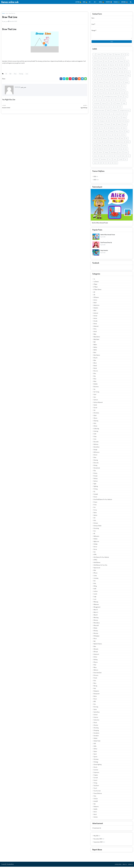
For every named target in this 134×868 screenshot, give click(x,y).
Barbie (127, 66)
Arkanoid (122, 63)
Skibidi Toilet (101, 150)
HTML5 (108, 112)
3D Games (96, 59)
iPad (102, 115)
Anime (106, 63)
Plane (127, 133)
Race (124, 136)
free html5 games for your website (111, 98)
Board (125, 70)
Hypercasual (96, 115)
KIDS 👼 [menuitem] (85, 2)
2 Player (110, 56)
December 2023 (99, 840)
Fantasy (100, 94)
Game (104, 101)
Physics (117, 133)
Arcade (111, 63)
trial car (115, 161)
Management (102, 122)
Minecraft (108, 126)
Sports (95, 154)
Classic (115, 80)
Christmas (105, 80)
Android (95, 63)
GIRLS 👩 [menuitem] (102, 2)
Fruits (126, 98)
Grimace (123, 101)
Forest (100, 98)
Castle (128, 77)
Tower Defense (104, 161)
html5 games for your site (125, 112)
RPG (127, 140)
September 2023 (99, 843)
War (126, 161)
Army (127, 63)
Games (109, 101)
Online (106, 133)
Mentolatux (102, 126)
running (99, 143)
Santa (105, 143)
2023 (96, 181)
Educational (113, 91)
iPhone (107, 115)
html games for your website (99, 112)
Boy (109, 73)
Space (121, 150)
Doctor (119, 87)
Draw (15, 74)
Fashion (106, 94)
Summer (126, 154)
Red (100, 140)
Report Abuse (97, 851)
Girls (118, 101)
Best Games (105, 70)
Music (102, 129)
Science (122, 143)
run (94, 143)
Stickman (100, 154)
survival (107, 157)
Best (100, 70)
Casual (95, 80)
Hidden (124, 105)
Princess (110, 136)
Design (107, 87)
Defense (95, 87)
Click (126, 80)
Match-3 (115, 122)
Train (110, 161)
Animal (101, 63)
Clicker (95, 84)
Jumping (117, 115)
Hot (116, 108)
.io (94, 56)
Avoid (95, 66)
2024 (96, 178)
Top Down (123, 157)
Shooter (100, 147)
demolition (102, 87)
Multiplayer (96, 129)
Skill (107, 150)
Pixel (122, 133)
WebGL (101, 164)
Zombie (115, 164)
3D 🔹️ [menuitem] (91, 2)
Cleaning (121, 80)
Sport (126, 150)
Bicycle (111, 70)
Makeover (96, 122)
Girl (114, 101)
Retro (117, 140)
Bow (105, 73)
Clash (110, 80)
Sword (112, 157)
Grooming (104, 105)
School (117, 143)
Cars (109, 77)
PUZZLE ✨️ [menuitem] (117, 2)
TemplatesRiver (10, 866)
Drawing (21, 74)
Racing (95, 140)
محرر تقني (6, 21)
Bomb (95, 73)
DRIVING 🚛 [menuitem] (124, 2)
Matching (126, 122)
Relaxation (105, 140)
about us (125, 866)
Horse (111, 108)
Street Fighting (114, 154)
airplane (118, 59)
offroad (95, 133)
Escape (95, 94)
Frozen (121, 98)
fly (126, 94)
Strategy (106, 154)
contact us (130, 866)
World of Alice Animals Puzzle (100, 224)
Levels (110, 119)
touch (128, 157)
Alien (123, 59)
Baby (99, 66)
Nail (106, 129)
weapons (95, 164)
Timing (117, 157)
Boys (113, 73)
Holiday (101, 108)
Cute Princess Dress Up (106, 244)
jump (112, 115)
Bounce (100, 73)
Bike (116, 70)
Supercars (96, 157)
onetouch (101, 133)
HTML (120, 108)
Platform (95, 136)
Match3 (120, 122)
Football (95, 98)
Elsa (119, 91)
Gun (109, 105)
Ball (10, 74)
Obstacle (124, 129)
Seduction (128, 143)
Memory (95, 126)
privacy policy (118, 866)
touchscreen (96, 161)
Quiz (120, 136)
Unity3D (121, 161)
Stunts (120, 154)
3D (127, 56)
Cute (121, 84)
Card (105, 77)
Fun (94, 101)
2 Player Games (117, 56)
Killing (95, 119)
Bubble (122, 73)
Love (7, 13)
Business (128, 73)
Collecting (101, 84)
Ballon (122, 66)
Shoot (95, 147)
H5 (113, 105)
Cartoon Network (121, 77)
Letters (105, 119)
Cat (100, 80)
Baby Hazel (112, 66)
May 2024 (97, 837)
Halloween (118, 105)
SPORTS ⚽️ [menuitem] (109, 2)
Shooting (105, 147)
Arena (116, 63)
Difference (113, 87)
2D (6, 74)
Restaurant (112, 140)
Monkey (119, 126)
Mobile (114, 126)
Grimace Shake (97, 105)
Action (101, 59)
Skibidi (95, 150)
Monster (125, 126)
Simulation (118, 147)
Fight (111, 94)
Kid (122, 115)
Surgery (102, 157)
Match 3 (109, 122)
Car (94, 77)
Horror (107, 108)
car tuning (100, 77)
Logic (115, 119)
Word (111, 164)
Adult (106, 59)
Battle (95, 70)
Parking (112, 133)
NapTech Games (113, 129)
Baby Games (105, 66)
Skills (112, 150)
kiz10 (100, 119)
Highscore (96, 108)
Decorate (126, 84)
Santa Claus (111, 143)
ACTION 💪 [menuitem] (78, 2)
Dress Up (101, 91)
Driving (107, 91)
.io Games (99, 56)
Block (121, 70)
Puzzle (115, 136)
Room (122, 140)
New (119, 129)
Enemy (124, 91)
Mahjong (124, 119)
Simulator (124, 147)
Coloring (107, 84)
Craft (112, 84)
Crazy (117, 84)
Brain (117, 73)
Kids (126, 115)
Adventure (112, 59)
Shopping (111, 147)
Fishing (122, 94)
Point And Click (103, 136)
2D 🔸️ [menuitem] (96, 2)
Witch (106, 164)
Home (3, 13)
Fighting (116, 94)
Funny (99, 101)
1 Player (105, 56)
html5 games (115, 112)
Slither (116, 150)
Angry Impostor (104, 252)
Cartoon (114, 77)
